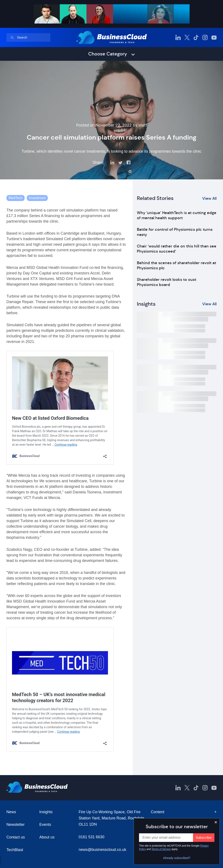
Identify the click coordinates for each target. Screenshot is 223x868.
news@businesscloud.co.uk (102, 850)
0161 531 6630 (91, 837)
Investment (37, 198)
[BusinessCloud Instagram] (205, 37)
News (11, 812)
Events (45, 825)
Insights (46, 812)
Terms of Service (161, 849)
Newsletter (16, 825)
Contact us (16, 837)
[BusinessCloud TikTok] (196, 37)
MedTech (16, 198)
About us (47, 837)
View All (209, 198)
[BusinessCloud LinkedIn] (178, 37)
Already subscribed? (177, 858)
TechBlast (15, 850)
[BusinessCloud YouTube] (214, 37)
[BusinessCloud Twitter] (187, 37)
